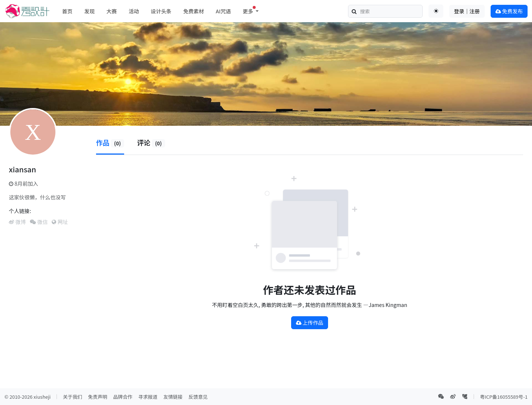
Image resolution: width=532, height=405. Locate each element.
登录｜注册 (467, 11)
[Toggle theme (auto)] (436, 11)
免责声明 (98, 397)
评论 (151, 142)
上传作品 (310, 323)
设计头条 (161, 11)
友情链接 (173, 397)
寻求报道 (148, 397)
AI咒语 (223, 11)
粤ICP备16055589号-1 (504, 397)
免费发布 (509, 11)
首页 (67, 11)
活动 (134, 11)
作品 (110, 142)
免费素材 (194, 11)
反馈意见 (198, 397)
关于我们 (72, 397)
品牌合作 (123, 397)
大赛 (112, 11)
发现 (89, 11)
